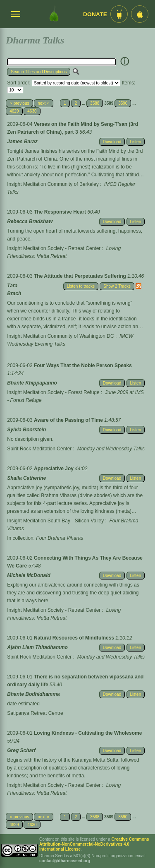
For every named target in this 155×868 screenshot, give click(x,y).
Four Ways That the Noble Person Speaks (83, 365)
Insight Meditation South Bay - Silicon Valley (55, 521)
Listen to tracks (81, 286)
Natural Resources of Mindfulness (75, 638)
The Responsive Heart (61, 212)
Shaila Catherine (26, 478)
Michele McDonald (29, 575)
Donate (95, 14)
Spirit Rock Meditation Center (39, 449)
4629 (14, 111)
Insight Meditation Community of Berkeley (53, 184)
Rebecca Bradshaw (30, 221)
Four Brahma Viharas (60, 538)
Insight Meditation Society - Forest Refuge (53, 392)
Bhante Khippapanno (32, 383)
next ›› (43, 103)
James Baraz (22, 142)
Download (112, 142)
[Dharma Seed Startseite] (54, 14)
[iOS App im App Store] (140, 14)
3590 (123, 103)
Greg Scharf (21, 750)
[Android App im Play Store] (119, 14)
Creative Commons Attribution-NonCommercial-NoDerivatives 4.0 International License (94, 844)
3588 (95, 103)
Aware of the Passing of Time (69, 420)
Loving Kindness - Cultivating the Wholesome (88, 733)
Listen (136, 142)
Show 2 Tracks (117, 286)
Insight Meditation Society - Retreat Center (54, 248)
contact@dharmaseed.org (65, 861)
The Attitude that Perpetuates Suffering (81, 276)
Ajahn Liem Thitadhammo (37, 647)
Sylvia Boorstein (26, 430)
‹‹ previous (19, 103)
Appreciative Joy (54, 469)
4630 (32, 111)
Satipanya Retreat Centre (35, 713)
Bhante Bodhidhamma (33, 694)
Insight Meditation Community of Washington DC (60, 336)
